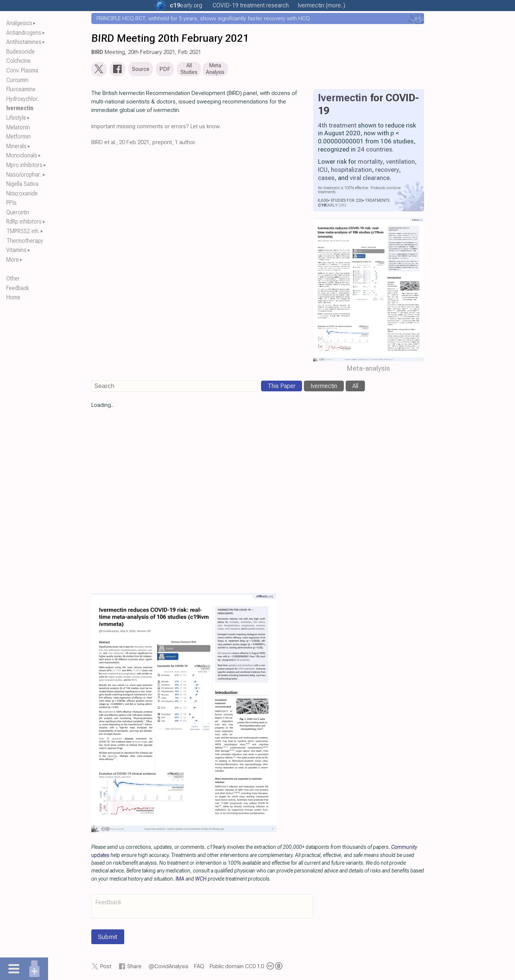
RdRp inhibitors (24, 222)
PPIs (11, 203)
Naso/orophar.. (24, 175)
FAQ (199, 968)
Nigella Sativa (22, 184)
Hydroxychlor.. (23, 99)
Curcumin (17, 80)
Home (13, 297)
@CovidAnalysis (169, 968)
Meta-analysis (368, 370)
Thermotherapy (25, 241)
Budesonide (21, 52)
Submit (108, 939)
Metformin (18, 137)
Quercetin (18, 212)
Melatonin (18, 127)
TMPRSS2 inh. (23, 231)
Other (13, 278)
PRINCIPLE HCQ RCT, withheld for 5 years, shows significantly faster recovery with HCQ (203, 18)
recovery (387, 171)
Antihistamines (24, 42)
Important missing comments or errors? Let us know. (156, 128)
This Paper (282, 387)
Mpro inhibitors (24, 165)
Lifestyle (16, 118)
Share (134, 968)
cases (326, 179)
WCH (201, 880)
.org (186, 5)
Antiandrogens (24, 33)
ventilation (400, 163)
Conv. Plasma (22, 70)
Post (106, 968)
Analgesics (19, 23)
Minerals (16, 146)
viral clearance (370, 179)
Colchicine (18, 61)
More (13, 260)
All (355, 387)
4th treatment (337, 127)
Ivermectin (20, 108)
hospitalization (351, 171)
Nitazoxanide (22, 193)
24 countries (375, 151)
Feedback (18, 288)
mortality (370, 163)
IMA (180, 880)
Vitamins (16, 250)
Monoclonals (22, 155)
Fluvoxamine (21, 89)
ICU (323, 171)
